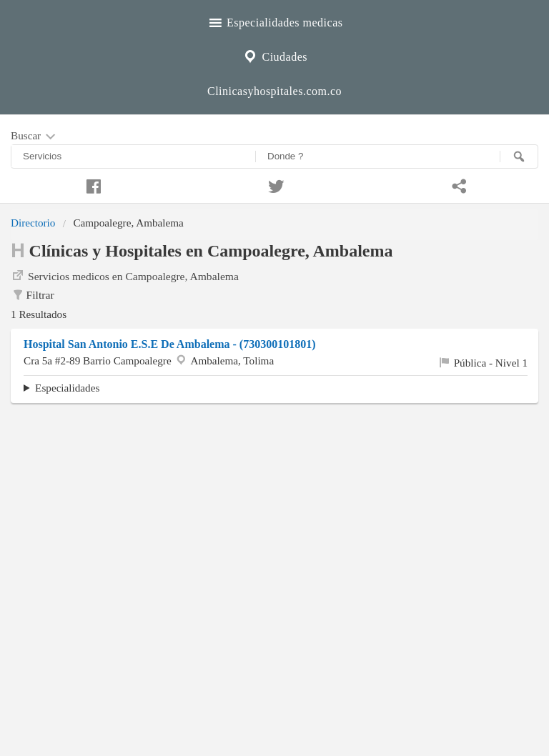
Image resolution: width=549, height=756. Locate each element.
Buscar (34, 136)
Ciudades (274, 55)
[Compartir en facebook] (91, 184)
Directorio (33, 223)
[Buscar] (519, 156)
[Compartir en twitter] (274, 184)
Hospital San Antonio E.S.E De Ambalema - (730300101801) (169, 344)
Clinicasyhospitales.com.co (274, 91)
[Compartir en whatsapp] (457, 184)
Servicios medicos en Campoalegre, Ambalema (125, 275)
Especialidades (67, 388)
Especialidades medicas (275, 21)
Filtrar (33, 295)
